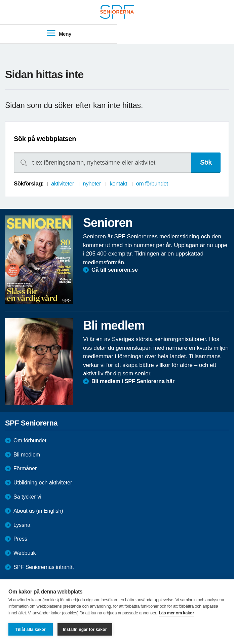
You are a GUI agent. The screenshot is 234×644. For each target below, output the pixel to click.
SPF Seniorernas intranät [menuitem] (44, 567)
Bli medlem (27, 455)
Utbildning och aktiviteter (43, 483)
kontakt (118, 184)
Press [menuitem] (20, 539)
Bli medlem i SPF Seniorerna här (133, 381)
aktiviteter (63, 184)
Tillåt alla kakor (31, 630)
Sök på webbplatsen (45, 139)
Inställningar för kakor (85, 630)
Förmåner (25, 468)
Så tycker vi (27, 497)
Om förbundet (30, 440)
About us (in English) (38, 511)
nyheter (92, 184)
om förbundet (152, 184)
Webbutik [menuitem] (25, 553)
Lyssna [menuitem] (22, 525)
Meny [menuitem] (59, 33)
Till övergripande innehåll (0, 0)
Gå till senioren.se (115, 270)
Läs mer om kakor (176, 613)
